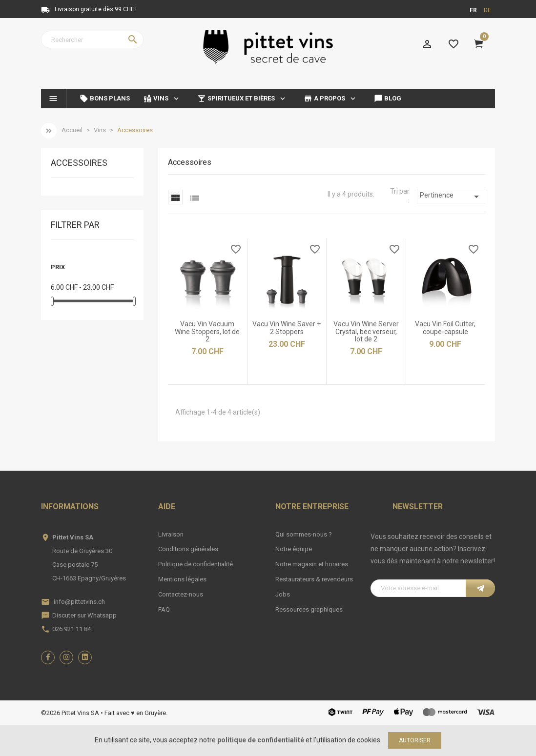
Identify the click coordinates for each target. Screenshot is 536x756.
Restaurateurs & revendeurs (314, 579)
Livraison (171, 534)
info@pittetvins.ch (79, 602)
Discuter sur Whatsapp (84, 615)
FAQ (164, 609)
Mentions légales (182, 579)
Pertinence (451, 197)
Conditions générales (188, 549)
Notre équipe (294, 549)
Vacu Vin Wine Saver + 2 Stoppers (287, 328)
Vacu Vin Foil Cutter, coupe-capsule (445, 328)
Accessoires (79, 163)
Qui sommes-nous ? (304, 534)
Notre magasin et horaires (312, 564)
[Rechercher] (92, 40)
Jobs (283, 594)
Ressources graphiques (309, 609)
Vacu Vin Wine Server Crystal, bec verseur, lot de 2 (366, 331)
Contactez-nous (181, 594)
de (487, 10)
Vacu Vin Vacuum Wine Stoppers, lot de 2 (207, 331)
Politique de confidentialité (196, 564)
